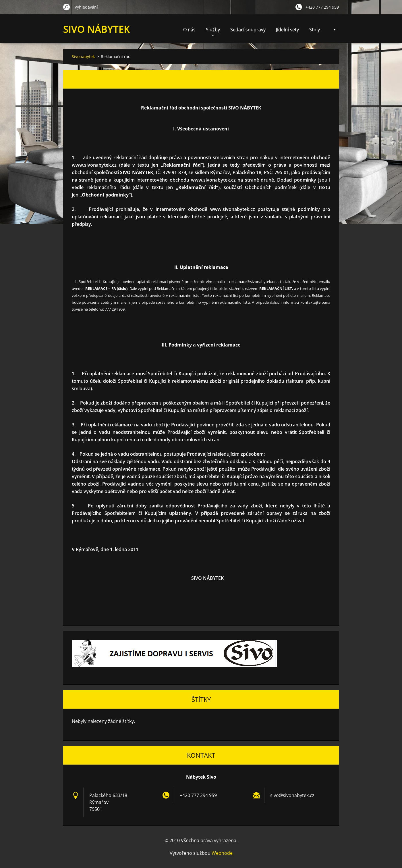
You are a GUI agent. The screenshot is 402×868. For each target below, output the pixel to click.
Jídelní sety (287, 30)
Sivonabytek (83, 56)
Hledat (67, 7)
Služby (213, 31)
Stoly (315, 30)
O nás (189, 30)
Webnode (222, 853)
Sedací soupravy (248, 30)
